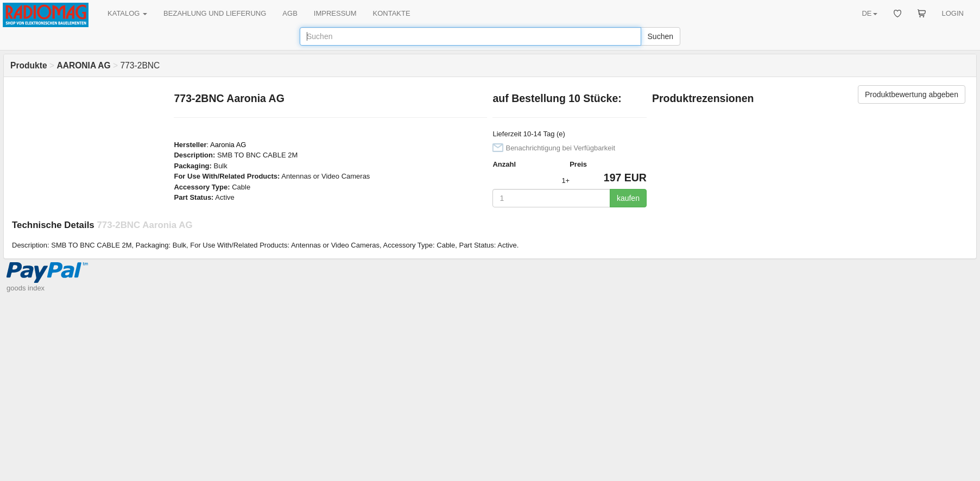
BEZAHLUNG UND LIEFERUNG (215, 13)
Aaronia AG (228, 145)
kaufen (628, 198)
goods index (26, 288)
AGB (290, 13)
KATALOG (127, 13)
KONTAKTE (392, 13)
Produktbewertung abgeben (912, 94)
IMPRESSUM (335, 13)
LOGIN (953, 13)
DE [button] (869, 13)
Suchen (660, 36)
